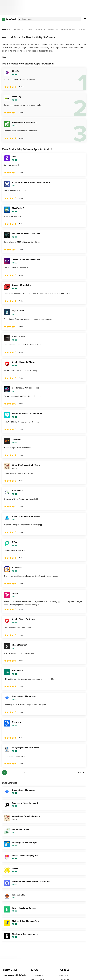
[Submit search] (20, 19)
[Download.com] (9, 19)
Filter (5, 57)
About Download (37, 975)
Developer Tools (53, 29)
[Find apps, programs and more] (49, 19)
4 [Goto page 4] (24, 772)
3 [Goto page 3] (18, 772)
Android (6, 29)
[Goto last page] (81, 772)
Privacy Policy (64, 975)
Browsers (29, 29)
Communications (40, 29)
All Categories (19, 29)
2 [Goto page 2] (11, 772)
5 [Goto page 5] (31, 772)
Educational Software (68, 29)
